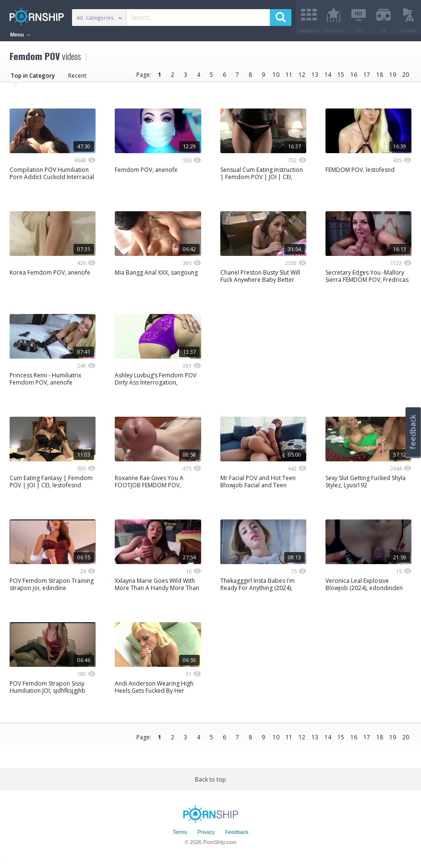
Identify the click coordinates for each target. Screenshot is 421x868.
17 (367, 78)
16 (354, 78)
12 (302, 78)
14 (328, 78)
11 (289, 78)
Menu (20, 35)
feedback (413, 432)
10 (276, 78)
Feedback (237, 836)
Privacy (206, 836)
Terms (180, 836)
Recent (77, 79)
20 (406, 78)
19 (393, 78)
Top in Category (33, 79)
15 (341, 78)
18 (380, 78)
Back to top (210, 783)
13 (315, 78)
